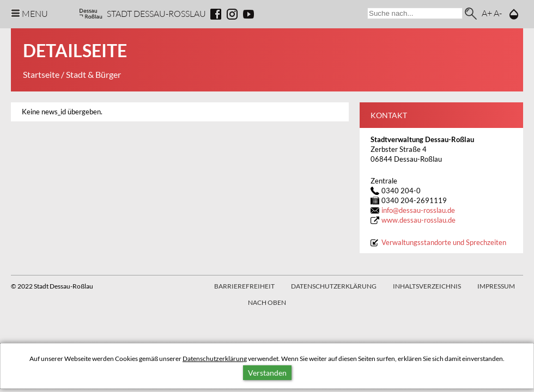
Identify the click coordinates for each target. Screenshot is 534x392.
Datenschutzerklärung (215, 359)
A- (498, 13)
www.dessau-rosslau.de (418, 220)
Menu (35, 13)
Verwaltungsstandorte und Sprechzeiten (444, 243)
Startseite (41, 74)
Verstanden (267, 373)
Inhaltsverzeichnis (427, 286)
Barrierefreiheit (244, 286)
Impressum (496, 286)
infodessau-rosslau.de (418, 210)
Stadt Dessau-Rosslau (156, 13)
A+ (487, 13)
